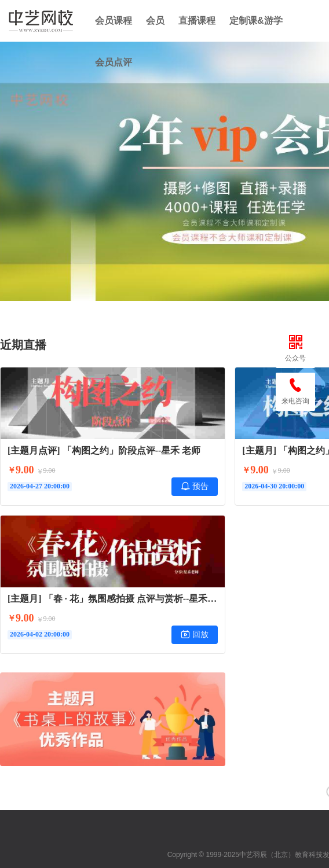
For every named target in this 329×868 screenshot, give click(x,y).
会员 (155, 21)
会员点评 (114, 62)
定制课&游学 (256, 21)
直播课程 (197, 21)
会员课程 (114, 21)
